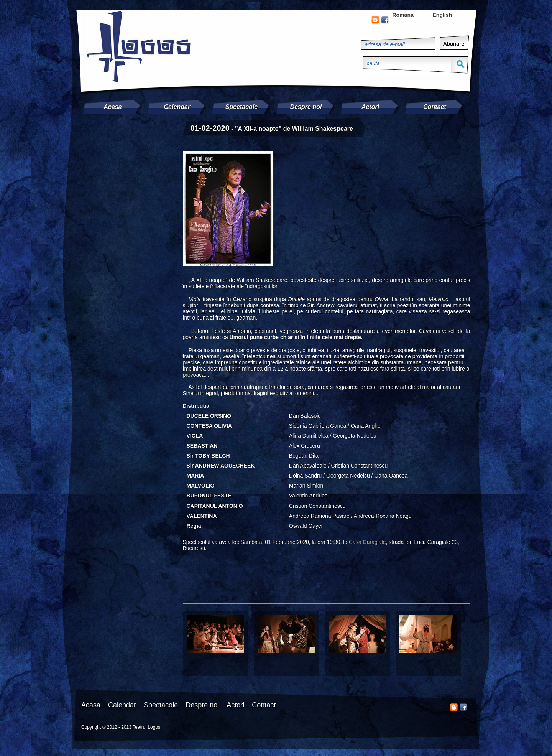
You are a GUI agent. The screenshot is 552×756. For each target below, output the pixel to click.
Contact (435, 107)
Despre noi (306, 107)
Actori (370, 107)
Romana (403, 15)
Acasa (113, 107)
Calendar (177, 107)
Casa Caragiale (367, 542)
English (443, 15)
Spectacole (242, 107)
